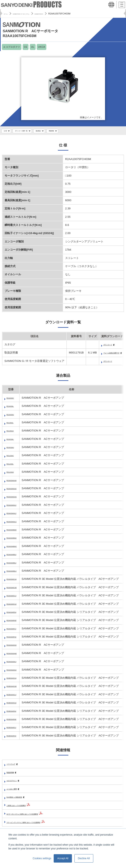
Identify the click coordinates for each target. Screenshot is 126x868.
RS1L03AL (13, 465)
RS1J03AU (13, 432)
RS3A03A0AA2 (16, 490)
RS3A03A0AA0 (16, 482)
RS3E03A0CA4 (16, 679)
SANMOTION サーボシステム (31, 14)
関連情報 (70, 131)
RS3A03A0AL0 (16, 506)
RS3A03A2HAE (16, 655)
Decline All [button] (84, 858)
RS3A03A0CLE (16, 605)
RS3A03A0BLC (16, 572)
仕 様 (6, 131)
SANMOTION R (60, 14)
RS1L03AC (14, 457)
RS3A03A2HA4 (16, 647)
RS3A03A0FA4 (16, 614)
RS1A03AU (14, 416)
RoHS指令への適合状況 (21, 800)
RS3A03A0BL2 (16, 564)
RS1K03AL (14, 441)
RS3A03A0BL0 (16, 556)
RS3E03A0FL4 (16, 729)
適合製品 (53, 131)
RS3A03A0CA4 (16, 581)
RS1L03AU (14, 473)
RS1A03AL (14, 408)
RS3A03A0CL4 (16, 597)
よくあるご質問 (16, 791)
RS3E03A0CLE (16, 704)
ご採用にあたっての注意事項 (24, 808)
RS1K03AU (14, 449)
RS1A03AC (14, 399)
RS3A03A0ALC (16, 523)
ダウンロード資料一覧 (29, 131)
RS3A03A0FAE (16, 622)
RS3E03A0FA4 (16, 712)
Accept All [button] (63, 858)
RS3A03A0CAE (16, 589)
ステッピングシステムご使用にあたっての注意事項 (38, 825)
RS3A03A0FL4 (16, 630)
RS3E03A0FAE (16, 721)
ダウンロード (112, 346)
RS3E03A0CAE (16, 688)
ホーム (7, 14)
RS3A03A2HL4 (16, 663)
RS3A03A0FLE (16, 638)
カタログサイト (16, 783)
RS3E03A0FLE (16, 737)
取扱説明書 (13, 774)
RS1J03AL (13, 424)
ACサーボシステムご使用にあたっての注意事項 (36, 816)
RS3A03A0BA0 (16, 531)
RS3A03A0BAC (16, 548)
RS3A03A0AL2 (16, 515)
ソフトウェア (15, 766)
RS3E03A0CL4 (16, 696)
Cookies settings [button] (42, 858)
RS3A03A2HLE (16, 671)
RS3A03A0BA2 (16, 540)
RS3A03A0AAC (16, 498)
